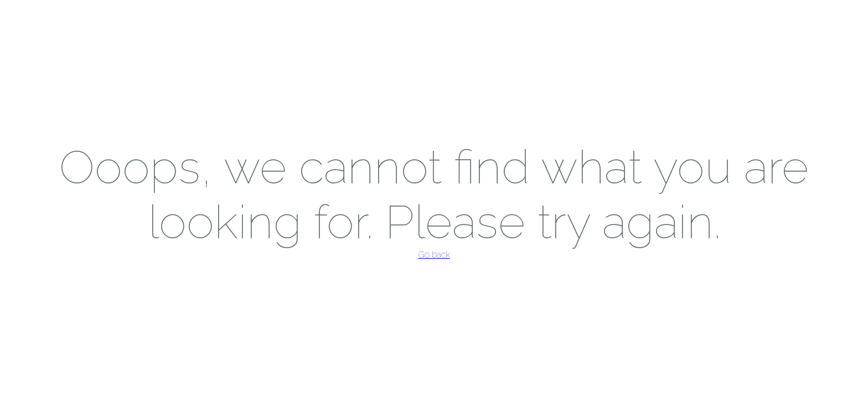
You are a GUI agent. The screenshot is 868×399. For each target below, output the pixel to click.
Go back (434, 255)
